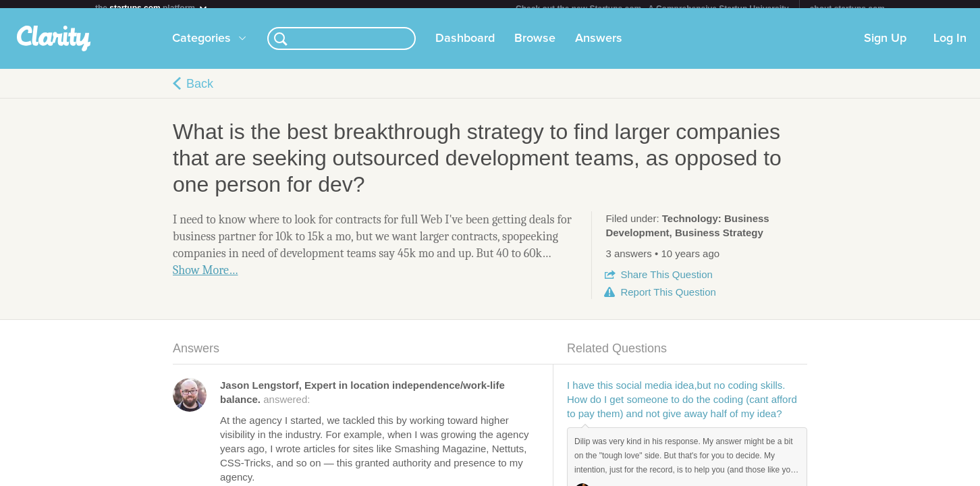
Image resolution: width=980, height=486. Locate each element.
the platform (152, 8)
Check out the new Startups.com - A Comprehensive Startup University (652, 9)
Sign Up (885, 47)
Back (200, 92)
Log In (950, 47)
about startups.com (847, 9)
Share (666, 282)
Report (668, 300)
